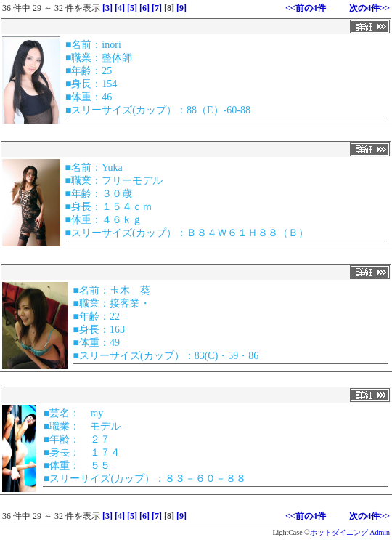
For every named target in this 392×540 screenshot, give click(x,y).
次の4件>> (369, 8)
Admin (380, 532)
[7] (157, 8)
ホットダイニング (339, 532)
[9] (181, 8)
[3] (107, 8)
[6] (144, 8)
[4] (120, 8)
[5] (132, 8)
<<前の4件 (306, 8)
